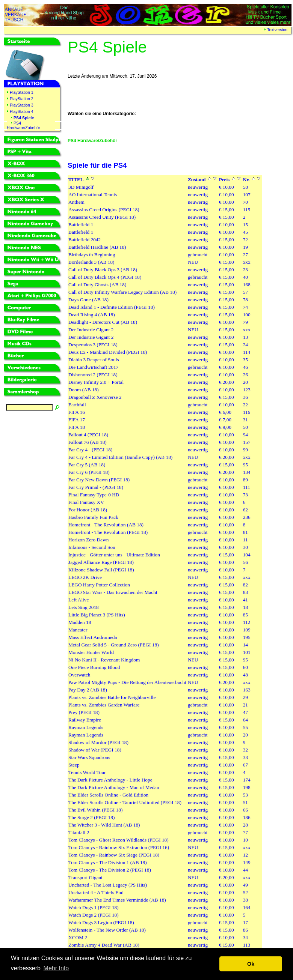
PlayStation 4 (22, 111)
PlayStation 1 (22, 92)
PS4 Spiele (24, 118)
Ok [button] (251, 964)
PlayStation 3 (22, 105)
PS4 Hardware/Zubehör (23, 125)
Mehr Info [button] (56, 968)
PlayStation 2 (22, 99)
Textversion (277, 30)
